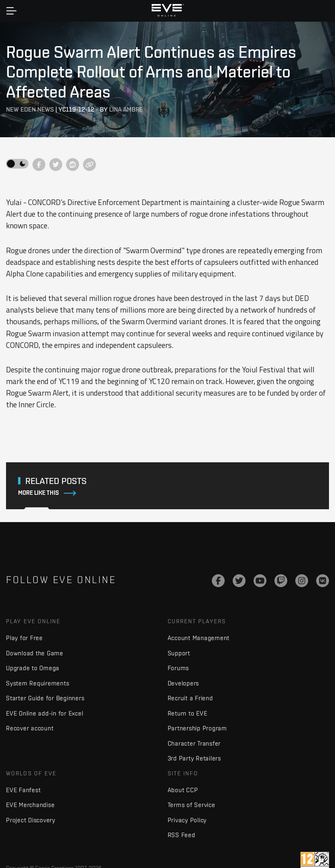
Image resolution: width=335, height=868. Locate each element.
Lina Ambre (126, 109)
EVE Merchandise (30, 805)
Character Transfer (194, 743)
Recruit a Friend (190, 698)
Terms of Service (192, 805)
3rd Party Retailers (194, 758)
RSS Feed (182, 835)
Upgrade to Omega (33, 668)
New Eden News (30, 109)
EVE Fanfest (23, 790)
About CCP (183, 790)
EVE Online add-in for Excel (45, 713)
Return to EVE (188, 713)
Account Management (199, 638)
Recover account (30, 728)
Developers (184, 683)
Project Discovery (31, 820)
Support (179, 653)
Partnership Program (197, 728)
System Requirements (38, 683)
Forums (179, 668)
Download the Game (35, 653)
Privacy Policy (187, 820)
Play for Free (24, 638)
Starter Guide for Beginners (45, 698)
